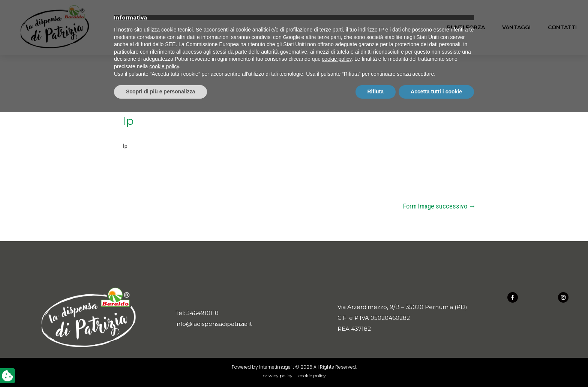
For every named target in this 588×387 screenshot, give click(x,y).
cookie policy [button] (337, 334)
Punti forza (466, 27)
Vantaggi (516, 27)
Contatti (562, 27)
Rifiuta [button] (376, 366)
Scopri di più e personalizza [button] (160, 366)
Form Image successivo (439, 206)
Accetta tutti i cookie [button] (436, 366)
